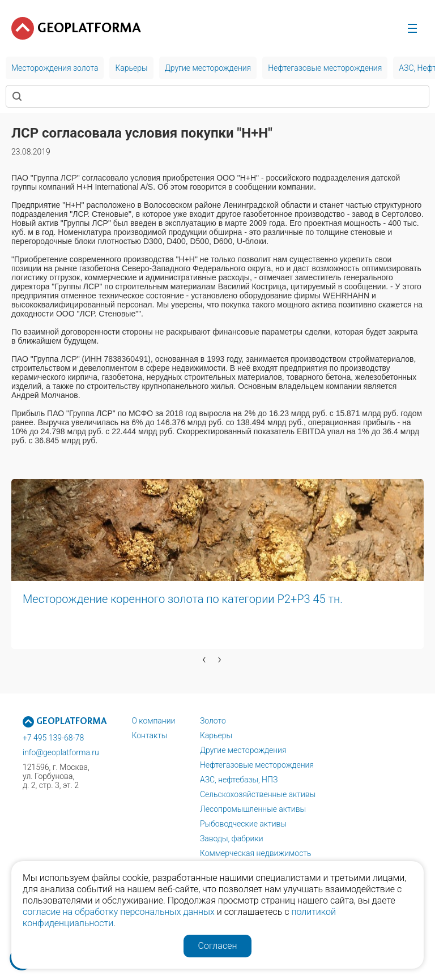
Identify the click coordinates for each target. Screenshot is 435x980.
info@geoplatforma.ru (61, 752)
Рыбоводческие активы (243, 824)
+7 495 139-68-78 (53, 738)
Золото (213, 721)
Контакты (149, 735)
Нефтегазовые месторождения (257, 765)
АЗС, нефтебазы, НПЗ (239, 780)
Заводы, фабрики (232, 838)
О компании (153, 721)
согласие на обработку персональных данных (119, 912)
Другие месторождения (243, 750)
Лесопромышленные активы (253, 809)
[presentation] (204, 659)
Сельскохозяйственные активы (258, 794)
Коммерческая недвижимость (256, 853)
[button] (93, 677)
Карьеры (216, 735)
